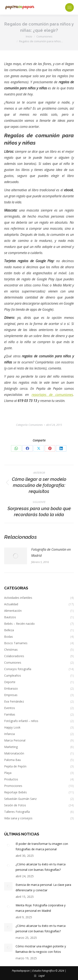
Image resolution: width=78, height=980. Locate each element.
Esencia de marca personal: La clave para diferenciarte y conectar (43, 887)
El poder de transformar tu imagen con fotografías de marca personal (42, 846)
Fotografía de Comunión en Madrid (51, 552)
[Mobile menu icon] (69, 7)
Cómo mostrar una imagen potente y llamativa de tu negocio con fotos (41, 949)
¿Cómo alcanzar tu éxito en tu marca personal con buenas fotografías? (41, 867)
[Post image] (16, 556)
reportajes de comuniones (52, 395)
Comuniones (36, 425)
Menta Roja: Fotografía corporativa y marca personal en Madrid (41, 908)
